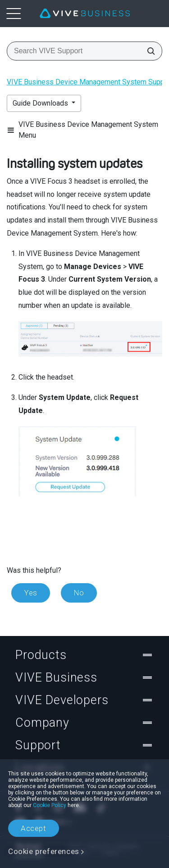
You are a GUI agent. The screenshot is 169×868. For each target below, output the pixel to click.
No (79, 593)
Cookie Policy (50, 805)
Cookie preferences (44, 851)
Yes (31, 593)
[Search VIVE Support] (148, 51)
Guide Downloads (41, 103)
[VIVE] (85, 14)
